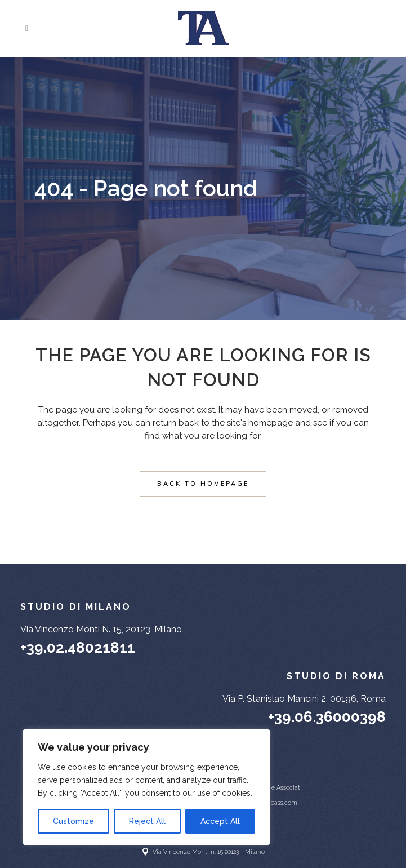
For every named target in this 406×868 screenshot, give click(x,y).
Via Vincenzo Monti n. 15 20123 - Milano (209, 852)
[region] (146, 787)
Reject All (147, 821)
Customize (73, 821)
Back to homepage (203, 484)
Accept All (220, 821)
